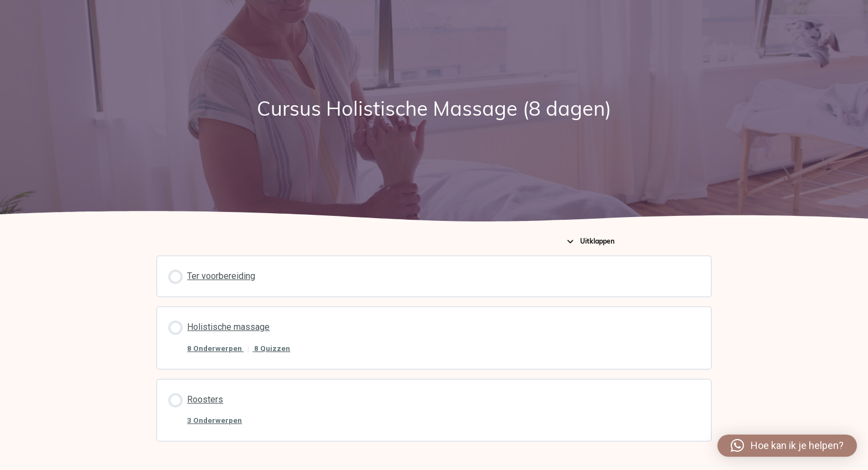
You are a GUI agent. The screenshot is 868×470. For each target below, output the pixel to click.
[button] (787, 446)
